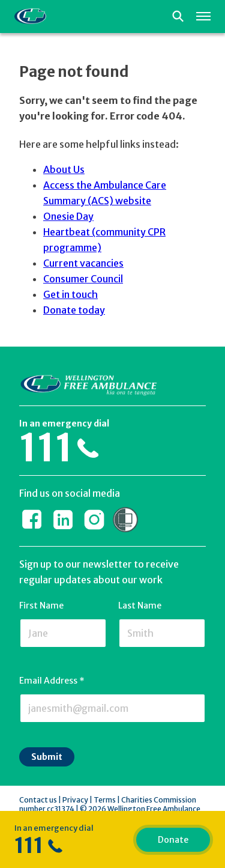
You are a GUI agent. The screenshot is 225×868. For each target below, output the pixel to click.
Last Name (140, 605)
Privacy (75, 800)
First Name (41, 605)
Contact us (38, 800)
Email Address (52, 681)
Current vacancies (83, 263)
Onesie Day (68, 216)
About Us (64, 169)
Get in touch (70, 294)
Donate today (74, 310)
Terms (105, 800)
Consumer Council (83, 279)
